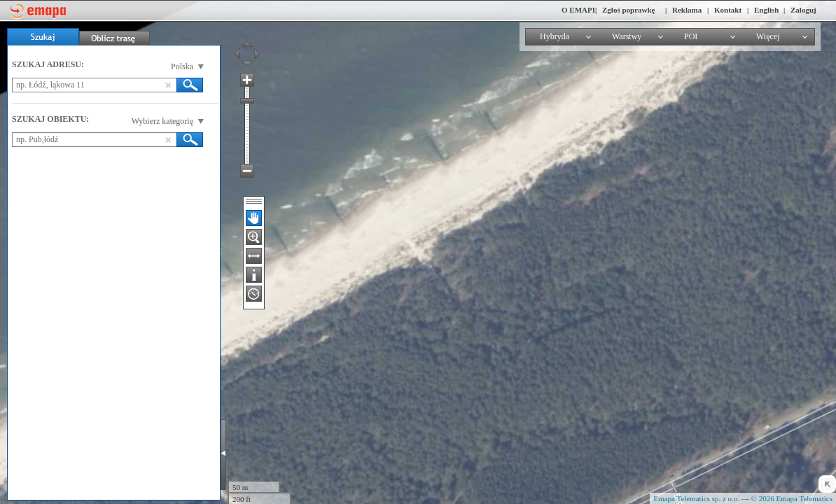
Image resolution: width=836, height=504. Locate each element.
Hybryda (555, 36)
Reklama (687, 10)
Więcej (768, 36)
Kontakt (728, 10)
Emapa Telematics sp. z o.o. (696, 498)
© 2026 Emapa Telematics (792, 498)
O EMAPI (578, 10)
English (766, 10)
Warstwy (627, 36)
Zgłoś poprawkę (629, 10)
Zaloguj (803, 10)
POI (691, 36)
